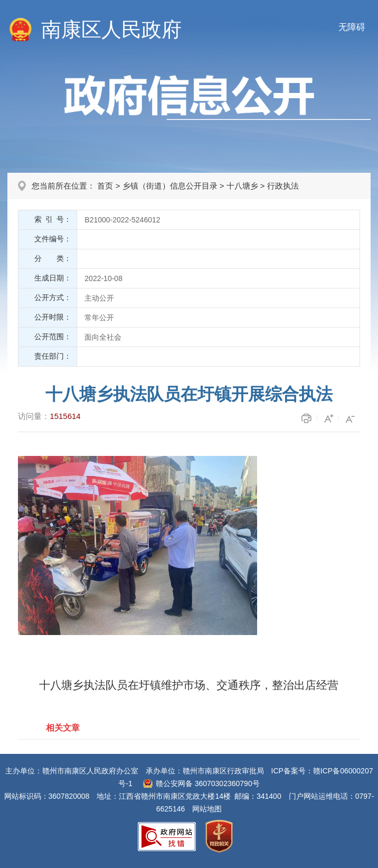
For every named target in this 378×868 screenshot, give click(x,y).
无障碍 (352, 27)
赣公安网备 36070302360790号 (208, 783)
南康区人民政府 (111, 30)
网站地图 (207, 809)
